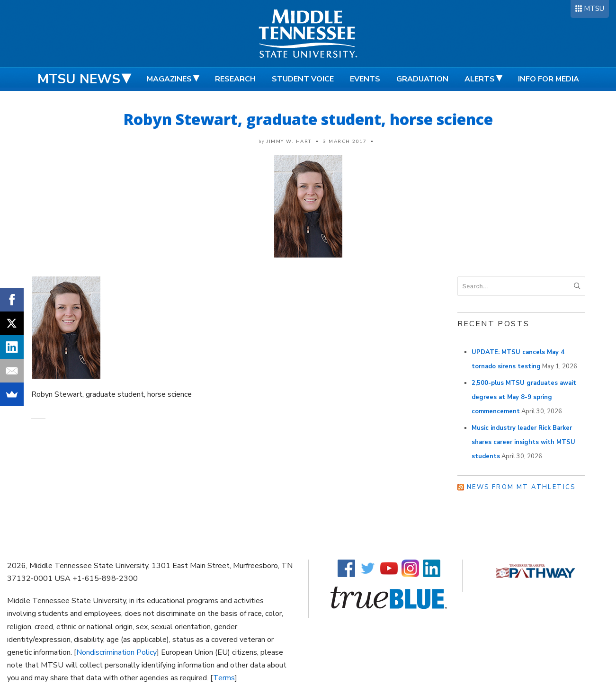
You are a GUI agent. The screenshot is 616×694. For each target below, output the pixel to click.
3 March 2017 (345, 142)
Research (235, 79)
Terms (224, 678)
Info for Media (549, 79)
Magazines (169, 79)
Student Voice (303, 79)
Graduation (422, 79)
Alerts (480, 79)
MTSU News (79, 79)
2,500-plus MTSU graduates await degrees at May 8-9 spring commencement (524, 397)
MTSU (594, 9)
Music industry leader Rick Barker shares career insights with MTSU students (523, 442)
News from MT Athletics (521, 487)
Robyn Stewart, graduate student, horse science (308, 119)
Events (365, 79)
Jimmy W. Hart (289, 142)
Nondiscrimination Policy (116, 652)
